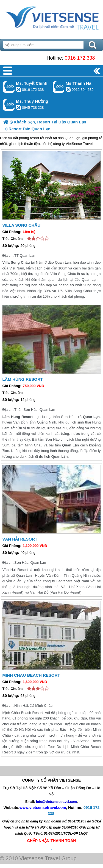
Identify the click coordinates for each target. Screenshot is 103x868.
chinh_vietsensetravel (18, 89)
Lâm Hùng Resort (23, 379)
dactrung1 (18, 107)
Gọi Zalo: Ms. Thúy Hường (9, 105)
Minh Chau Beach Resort (31, 675)
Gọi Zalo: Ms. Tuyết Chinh (9, 87)
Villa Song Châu (21, 225)
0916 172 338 (80, 58)
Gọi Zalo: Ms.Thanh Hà (59, 87)
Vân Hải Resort (20, 539)
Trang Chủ (51, 18)
